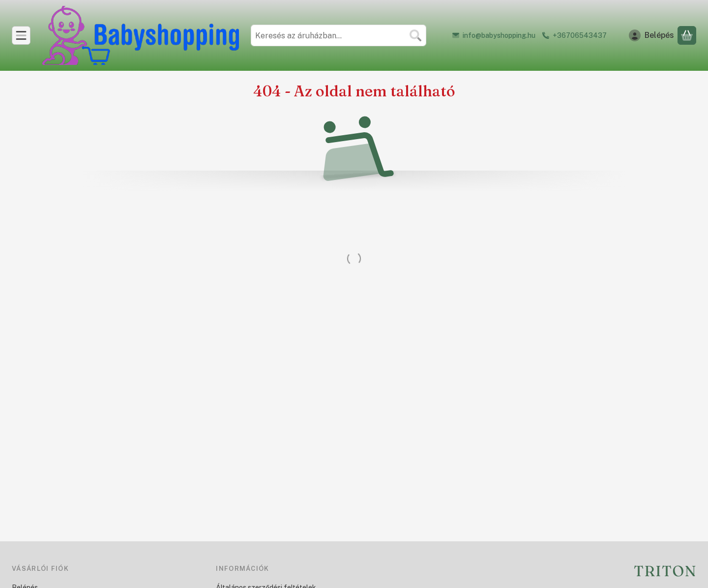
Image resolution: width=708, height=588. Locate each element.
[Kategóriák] (21, 35)
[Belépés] (651, 35)
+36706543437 (580, 35)
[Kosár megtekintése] (687, 35)
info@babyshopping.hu (499, 35)
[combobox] (339, 35)
